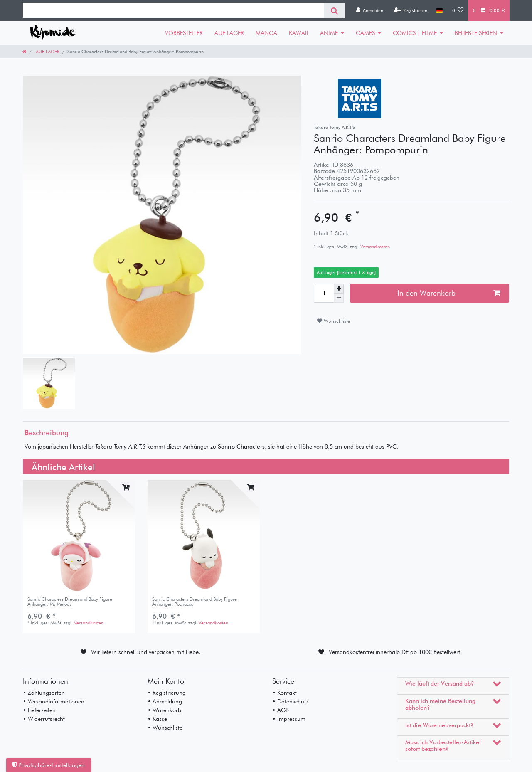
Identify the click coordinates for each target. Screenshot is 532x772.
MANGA (266, 33)
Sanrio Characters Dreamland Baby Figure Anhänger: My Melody (70, 602)
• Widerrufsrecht (44, 719)
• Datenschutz (290, 701)
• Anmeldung (165, 701)
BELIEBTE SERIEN (476, 33)
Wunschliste (334, 321)
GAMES (365, 33)
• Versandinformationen (54, 701)
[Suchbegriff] (173, 10)
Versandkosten (374, 247)
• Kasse (157, 719)
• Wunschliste (165, 728)
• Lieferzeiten (39, 710)
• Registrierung (167, 693)
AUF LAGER (229, 33)
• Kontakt (284, 693)
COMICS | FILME (415, 33)
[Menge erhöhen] (339, 289)
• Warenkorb (164, 710)
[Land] (440, 10)
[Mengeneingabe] (324, 293)
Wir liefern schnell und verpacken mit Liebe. (146, 652)
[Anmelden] (369, 10)
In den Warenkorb (449, 293)
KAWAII (299, 33)
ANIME (329, 33)
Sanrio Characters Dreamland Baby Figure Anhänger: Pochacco (195, 602)
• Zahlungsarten (44, 693)
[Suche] (334, 10)
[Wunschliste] (458, 10)
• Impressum (289, 719)
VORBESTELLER (184, 33)
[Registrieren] (410, 10)
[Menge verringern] (339, 298)
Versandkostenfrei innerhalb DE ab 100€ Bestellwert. (395, 652)
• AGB (281, 710)
